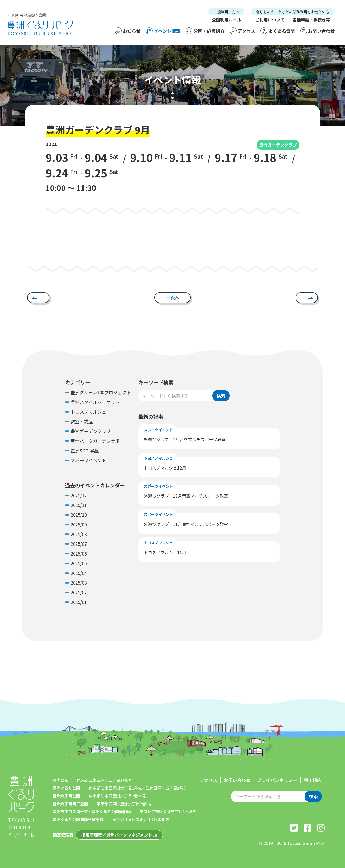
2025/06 (79, 554)
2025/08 (79, 534)
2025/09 (79, 524)
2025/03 (79, 583)
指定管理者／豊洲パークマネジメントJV (119, 835)
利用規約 (313, 780)
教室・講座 (82, 421)
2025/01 (79, 602)
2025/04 (79, 573)
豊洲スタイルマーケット (95, 402)
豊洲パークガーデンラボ (95, 441)
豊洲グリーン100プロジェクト (101, 392)
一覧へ (172, 298)
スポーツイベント (88, 460)
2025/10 (79, 515)
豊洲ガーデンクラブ (278, 145)
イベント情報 (163, 31)
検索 (221, 396)
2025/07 (79, 544)
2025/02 (79, 592)
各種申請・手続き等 (311, 20)
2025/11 (79, 505)
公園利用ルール (226, 20)
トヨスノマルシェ (88, 412)
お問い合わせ (318, 31)
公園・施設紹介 (205, 31)
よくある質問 (278, 31)
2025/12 (79, 495)
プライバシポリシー (277, 780)
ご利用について (270, 20)
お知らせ (128, 31)
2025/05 (79, 563)
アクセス (243, 31)
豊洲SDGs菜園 (85, 451)
